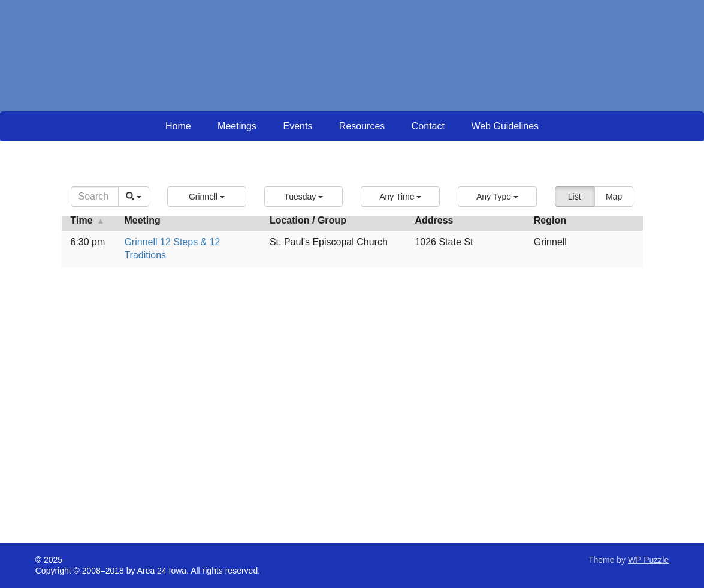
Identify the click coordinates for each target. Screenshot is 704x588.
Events (297, 126)
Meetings (237, 126)
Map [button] (614, 197)
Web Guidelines (505, 126)
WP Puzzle (648, 560)
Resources (362, 126)
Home (178, 126)
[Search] (95, 197)
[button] (207, 197)
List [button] (575, 197)
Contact (428, 126)
